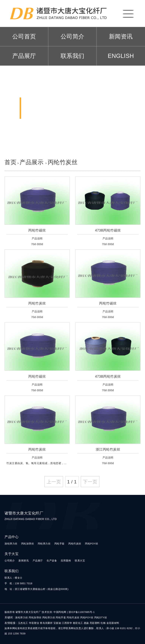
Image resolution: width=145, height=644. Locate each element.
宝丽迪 (57, 623)
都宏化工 (78, 623)
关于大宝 (12, 554)
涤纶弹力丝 (11, 544)
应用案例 (66, 561)
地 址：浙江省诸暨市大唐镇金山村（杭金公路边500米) (37, 589)
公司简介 (72, 36)
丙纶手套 (59, 544)
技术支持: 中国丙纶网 (54, 612)
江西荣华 (67, 623)
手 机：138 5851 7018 (18, 583)
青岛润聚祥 (46, 623)
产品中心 (12, 537)
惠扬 (86, 623)
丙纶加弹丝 (28, 544)
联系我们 (72, 56)
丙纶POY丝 (91, 544)
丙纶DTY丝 (101, 618)
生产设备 (52, 561)
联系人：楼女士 (13, 578)
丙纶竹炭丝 (63, 162)
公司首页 (24, 36)
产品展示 (32, 162)
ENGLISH (121, 56)
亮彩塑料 (95, 623)
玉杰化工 (23, 623)
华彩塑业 (34, 623)
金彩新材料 (113, 623)
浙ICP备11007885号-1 (82, 612)
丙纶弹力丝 (44, 544)
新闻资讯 (121, 36)
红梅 (103, 623)
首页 (10, 162)
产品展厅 (24, 56)
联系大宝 (80, 561)
